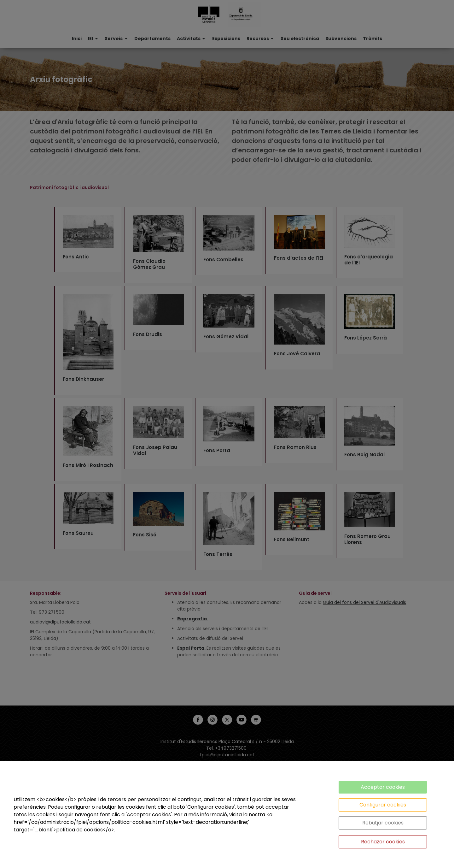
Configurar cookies (383, 805)
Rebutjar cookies (383, 823)
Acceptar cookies (383, 787)
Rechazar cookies (383, 842)
